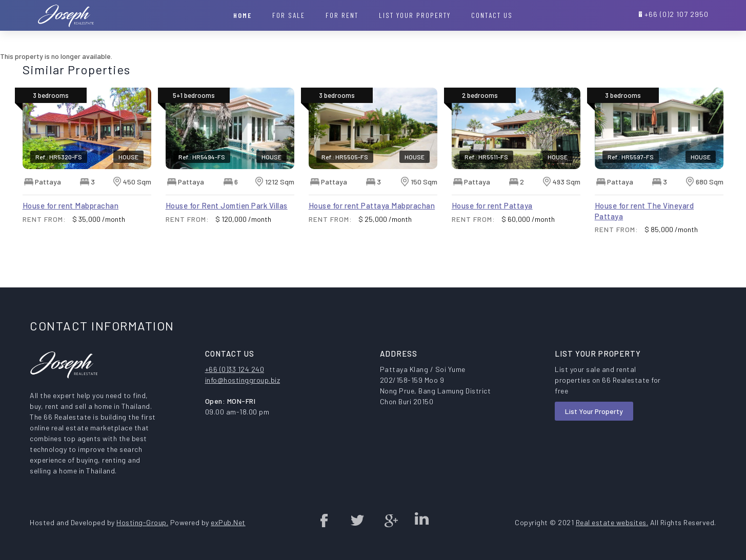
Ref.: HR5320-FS (59, 157)
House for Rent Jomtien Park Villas (227, 205)
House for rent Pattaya (492, 205)
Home (243, 15)
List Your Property (594, 411)
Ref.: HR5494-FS (202, 157)
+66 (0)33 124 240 (235, 369)
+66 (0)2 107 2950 (677, 14)
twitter (357, 520)
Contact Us (492, 15)
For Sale (289, 15)
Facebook (325, 520)
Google (389, 520)
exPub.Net (228, 522)
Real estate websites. (612, 522)
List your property (415, 15)
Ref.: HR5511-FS (486, 157)
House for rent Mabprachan (71, 205)
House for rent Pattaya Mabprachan (372, 205)
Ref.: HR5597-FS (631, 157)
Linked (421, 520)
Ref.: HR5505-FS (345, 157)
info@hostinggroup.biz (243, 380)
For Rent (342, 15)
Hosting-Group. (142, 522)
